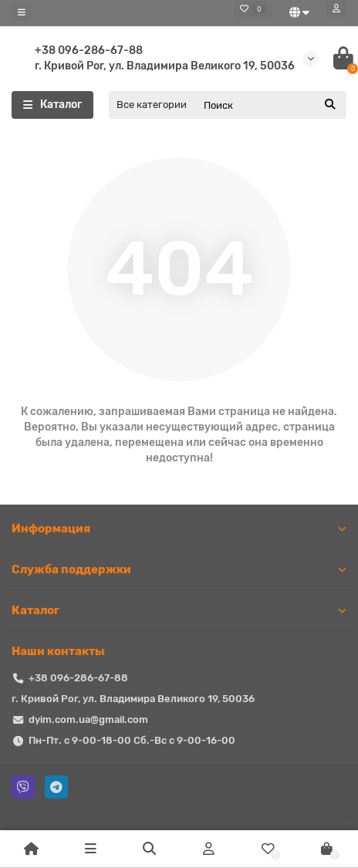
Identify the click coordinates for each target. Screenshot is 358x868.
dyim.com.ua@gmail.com (88, 719)
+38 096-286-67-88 (89, 51)
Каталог (179, 610)
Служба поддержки (179, 569)
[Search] (270, 105)
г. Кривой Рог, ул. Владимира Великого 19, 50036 (165, 66)
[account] (336, 9)
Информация (179, 529)
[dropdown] (22, 13)
